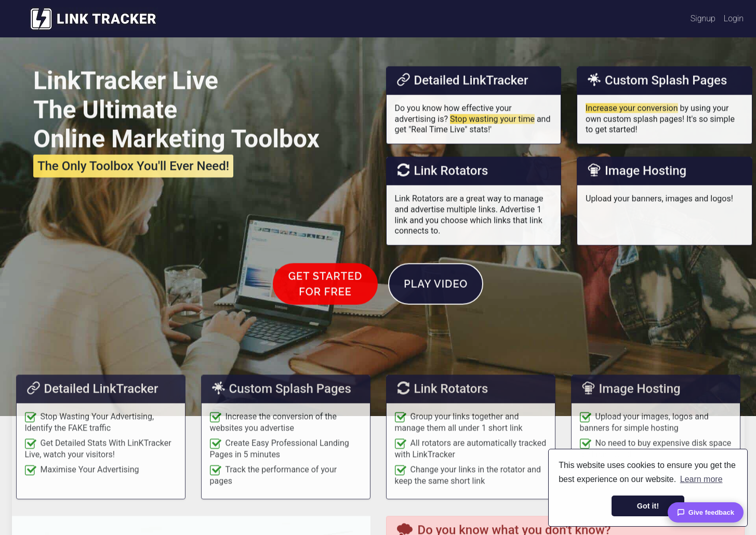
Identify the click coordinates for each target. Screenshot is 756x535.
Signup (703, 18)
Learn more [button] (701, 479)
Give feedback (706, 512)
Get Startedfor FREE (326, 311)
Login (734, 18)
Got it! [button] (648, 506)
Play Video (436, 311)
